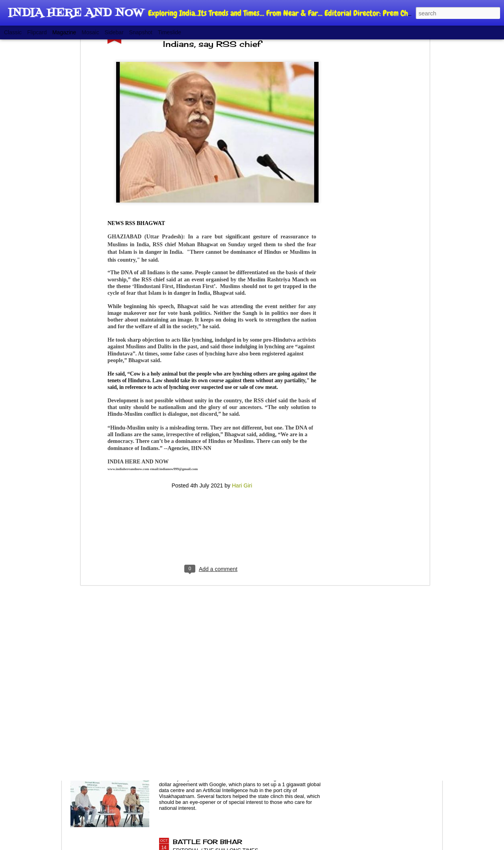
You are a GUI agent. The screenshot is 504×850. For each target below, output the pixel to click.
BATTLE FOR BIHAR (208, 842)
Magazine (64, 32)
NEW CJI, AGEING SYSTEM (222, 573)
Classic (13, 32)
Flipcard (37, 32)
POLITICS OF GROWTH (214, 752)
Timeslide (170, 32)
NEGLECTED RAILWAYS (215, 663)
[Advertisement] (212, 410)
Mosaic (90, 32)
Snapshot (141, 32)
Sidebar (114, 32)
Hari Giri (242, 359)
